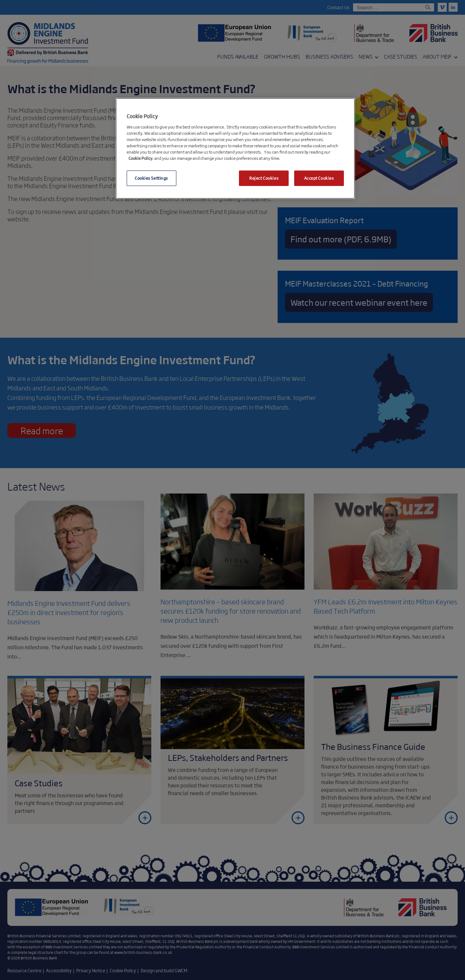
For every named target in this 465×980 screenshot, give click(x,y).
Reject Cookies (264, 178)
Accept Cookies (319, 178)
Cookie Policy (140, 158)
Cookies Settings (151, 178)
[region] (235, 148)
